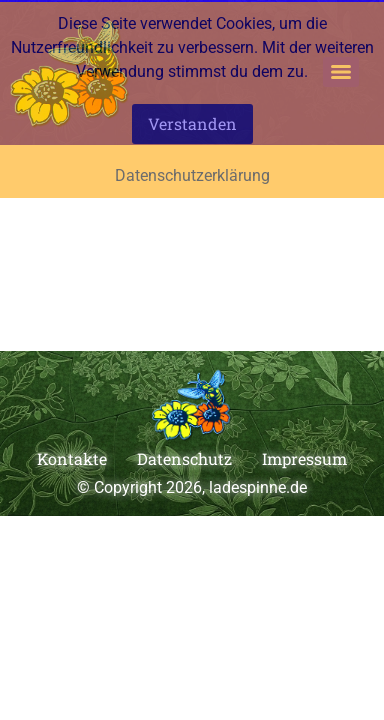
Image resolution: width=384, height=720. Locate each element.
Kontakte (72, 458)
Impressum (304, 458)
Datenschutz (184, 458)
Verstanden (192, 123)
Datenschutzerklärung (192, 175)
